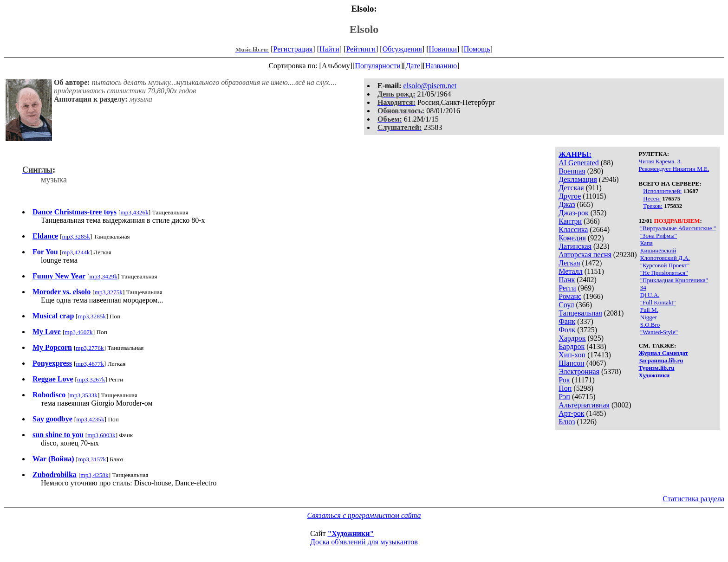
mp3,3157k (92, 459)
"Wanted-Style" (659, 332)
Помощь (477, 49)
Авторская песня (585, 255)
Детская (571, 188)
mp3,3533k (84, 395)
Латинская (575, 246)
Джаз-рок (574, 213)
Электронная (579, 371)
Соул (566, 305)
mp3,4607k (78, 332)
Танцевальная (580, 313)
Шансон (571, 363)
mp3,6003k (101, 435)
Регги (567, 288)
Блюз (567, 422)
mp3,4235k (90, 419)
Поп (565, 388)
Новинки (443, 49)
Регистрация (293, 49)
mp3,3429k (104, 276)
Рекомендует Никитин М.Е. (674, 169)
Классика (573, 229)
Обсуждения (402, 49)
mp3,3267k (91, 379)
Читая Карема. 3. (660, 161)
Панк (567, 280)
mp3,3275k (109, 292)
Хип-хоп (572, 355)
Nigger (649, 317)
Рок (564, 380)
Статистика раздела (693, 499)
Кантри (570, 221)
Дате (413, 66)
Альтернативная (584, 405)
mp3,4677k (90, 364)
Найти (329, 49)
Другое (570, 196)
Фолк (567, 330)
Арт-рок (571, 413)
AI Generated (579, 163)
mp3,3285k (76, 236)
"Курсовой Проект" (665, 265)
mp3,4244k (76, 252)
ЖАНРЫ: (575, 154)
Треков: (653, 206)
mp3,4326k (134, 212)
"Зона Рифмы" (659, 236)
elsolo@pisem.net (430, 86)
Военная (572, 171)
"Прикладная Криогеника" (674, 280)
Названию (441, 66)
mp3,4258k (94, 475)
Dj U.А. (650, 295)
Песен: (652, 198)
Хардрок (572, 338)
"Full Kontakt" (658, 302)
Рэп (564, 397)
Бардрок (572, 346)
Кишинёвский (658, 250)
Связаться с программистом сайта (364, 515)
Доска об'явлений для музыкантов (364, 542)
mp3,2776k (90, 348)
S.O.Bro (650, 325)
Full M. (649, 310)
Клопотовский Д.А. (665, 258)
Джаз (567, 204)
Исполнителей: (662, 191)
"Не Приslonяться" (664, 273)
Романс (570, 296)
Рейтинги (361, 49)
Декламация (578, 179)
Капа (647, 243)
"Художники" (351, 533)
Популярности (377, 66)
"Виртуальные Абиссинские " (678, 228)
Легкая (569, 263)
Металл (571, 271)
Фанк (567, 321)
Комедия (572, 238)
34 (643, 287)
